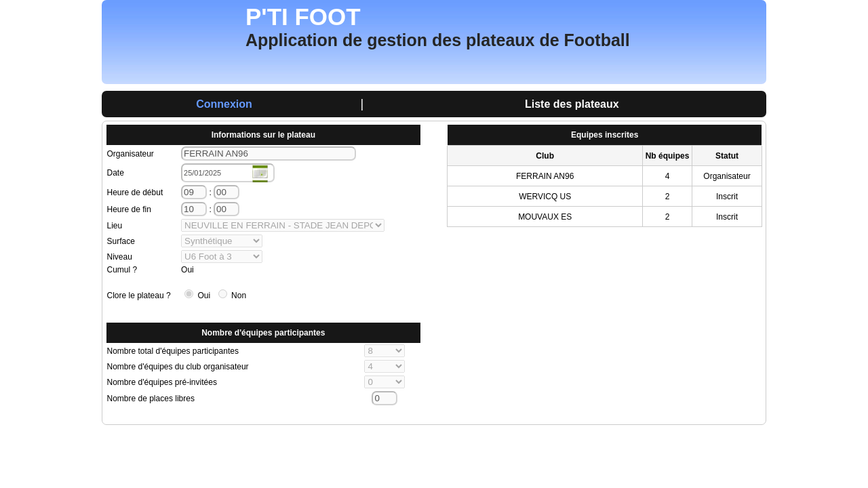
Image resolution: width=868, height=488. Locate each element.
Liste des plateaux (572, 104)
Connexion (224, 104)
